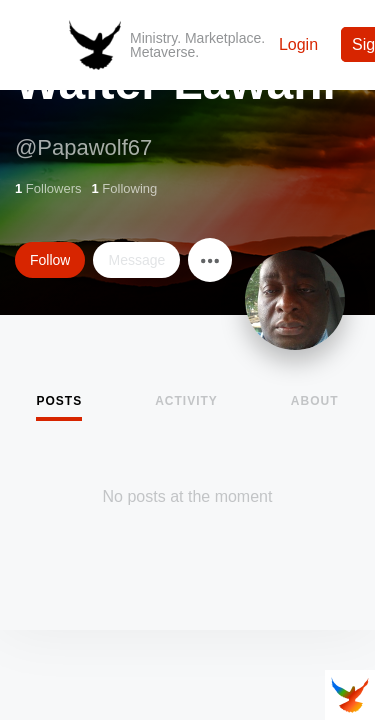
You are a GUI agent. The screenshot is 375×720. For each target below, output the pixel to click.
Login (298, 44)
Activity (186, 401)
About (315, 401)
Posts (59, 401)
